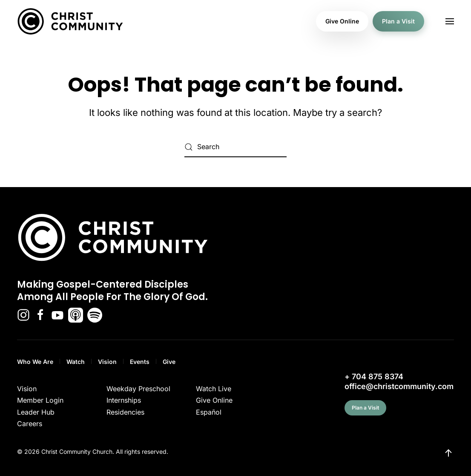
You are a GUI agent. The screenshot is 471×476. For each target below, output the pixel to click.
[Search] (235, 147)
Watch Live (214, 389)
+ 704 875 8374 (374, 376)
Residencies (125, 412)
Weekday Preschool (138, 389)
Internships (124, 400)
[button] (450, 21)
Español (209, 412)
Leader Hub (36, 412)
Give (169, 362)
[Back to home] (70, 21)
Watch (76, 362)
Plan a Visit (398, 21)
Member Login (40, 400)
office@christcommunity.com (399, 386)
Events (140, 362)
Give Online (342, 21)
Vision (107, 362)
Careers (30, 424)
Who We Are (35, 362)
